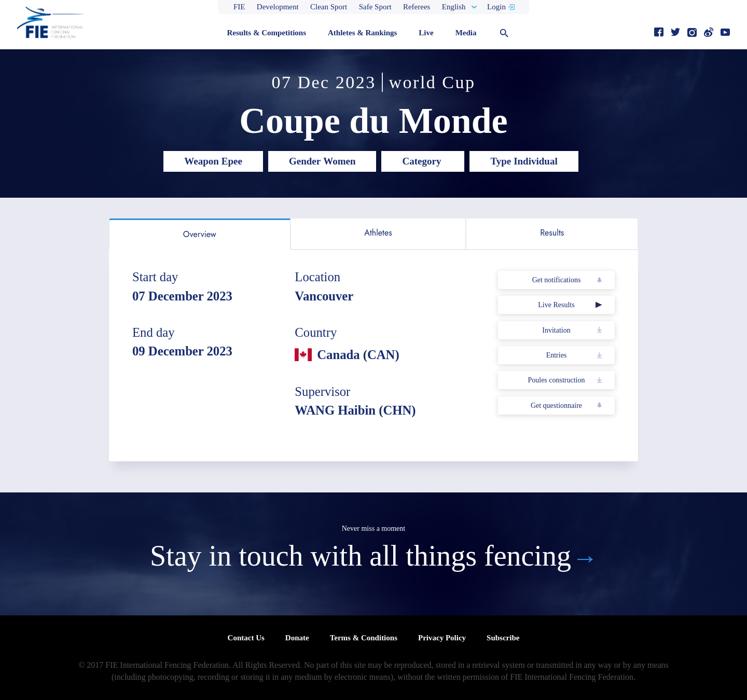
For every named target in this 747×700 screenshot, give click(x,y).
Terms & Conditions (364, 638)
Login (496, 7)
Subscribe (503, 638)
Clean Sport (329, 7)
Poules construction (556, 380)
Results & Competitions (266, 33)
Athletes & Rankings (362, 33)
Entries (557, 355)
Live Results (556, 305)
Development (278, 7)
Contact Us (246, 638)
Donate (297, 638)
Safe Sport (375, 7)
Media (466, 33)
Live (426, 33)
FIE (239, 7)
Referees (417, 7)
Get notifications (557, 280)
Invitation (556, 330)
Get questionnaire (556, 406)
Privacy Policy (442, 638)
